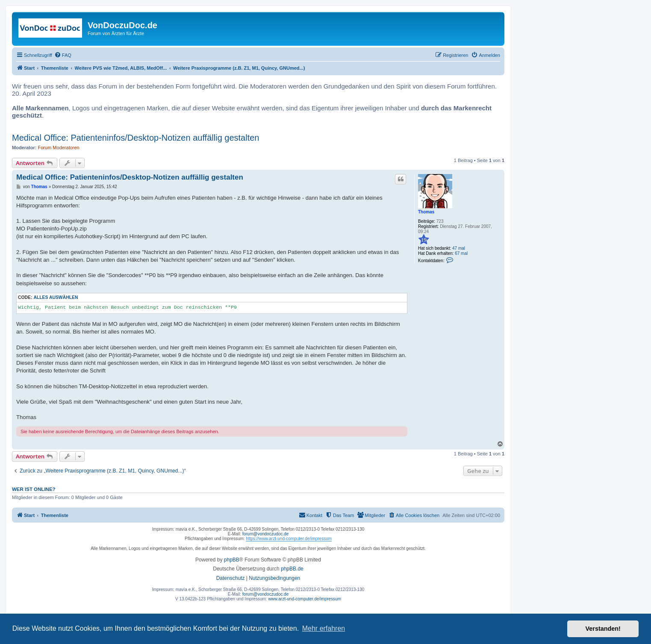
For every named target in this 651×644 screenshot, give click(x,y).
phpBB (232, 560)
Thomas (426, 212)
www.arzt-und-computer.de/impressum (305, 599)
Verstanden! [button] (603, 629)
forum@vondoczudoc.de (266, 534)
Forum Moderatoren (59, 148)
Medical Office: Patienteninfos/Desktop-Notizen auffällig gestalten (136, 138)
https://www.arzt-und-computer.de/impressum (289, 539)
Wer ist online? (34, 489)
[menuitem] (63, 55)
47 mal (459, 248)
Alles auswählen (56, 297)
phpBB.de (292, 569)
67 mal (461, 253)
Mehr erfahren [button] (324, 628)
